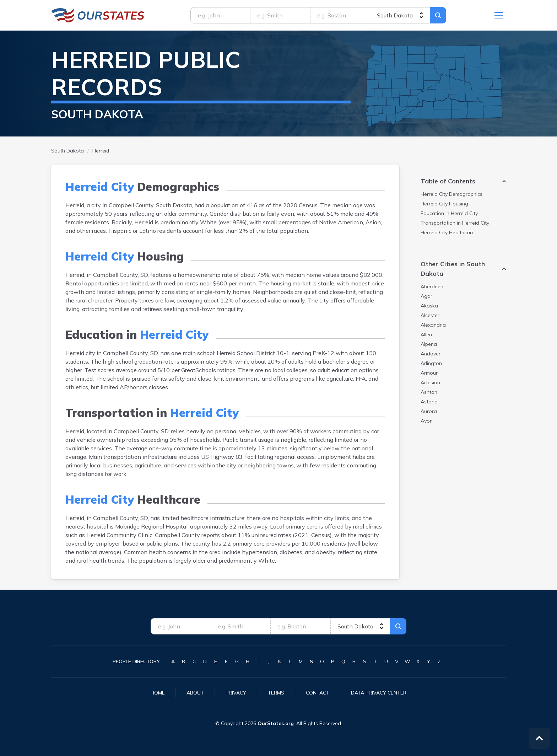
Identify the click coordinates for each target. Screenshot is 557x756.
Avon (427, 421)
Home (158, 693)
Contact (318, 693)
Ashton (429, 392)
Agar (426, 296)
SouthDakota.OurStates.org (98, 15)
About (195, 693)
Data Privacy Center (379, 693)
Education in (449, 213)
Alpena (429, 344)
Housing (444, 204)
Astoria (429, 402)
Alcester (430, 315)
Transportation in (455, 223)
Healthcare (448, 232)
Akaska (429, 306)
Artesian (430, 382)
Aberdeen (432, 286)
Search (438, 15)
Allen (426, 334)
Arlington (431, 363)
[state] (400, 15)
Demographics (451, 194)
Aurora (429, 411)
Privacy (236, 693)
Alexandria (433, 325)
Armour (429, 373)
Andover (431, 354)
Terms (276, 693)
